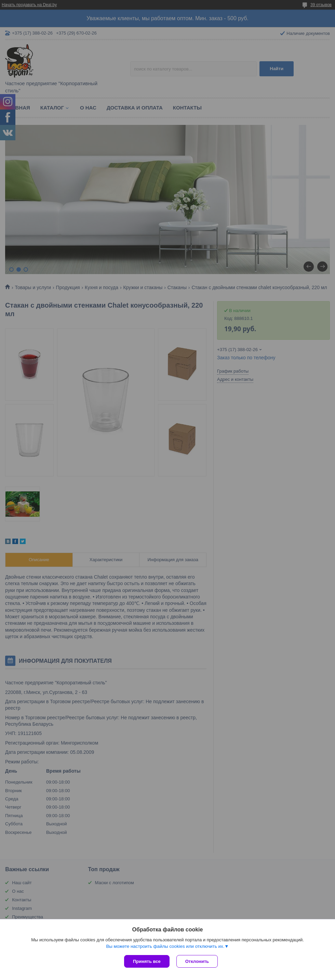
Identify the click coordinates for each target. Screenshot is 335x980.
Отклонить (197, 961)
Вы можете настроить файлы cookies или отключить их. (165, 946)
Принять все (147, 961)
